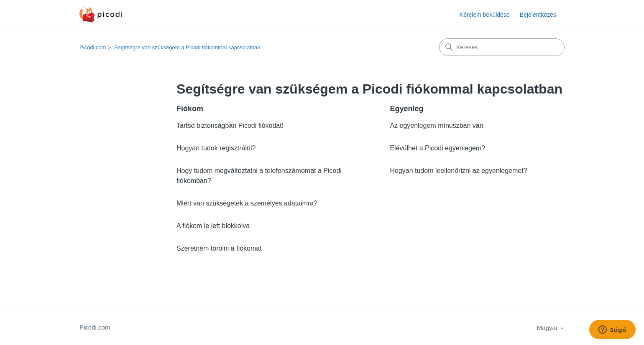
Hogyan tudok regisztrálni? (216, 148)
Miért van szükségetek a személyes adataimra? (247, 203)
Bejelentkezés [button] (538, 15)
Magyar (551, 328)
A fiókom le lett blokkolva (213, 226)
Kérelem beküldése (485, 15)
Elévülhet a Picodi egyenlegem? (437, 148)
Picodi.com (93, 47)
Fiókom (190, 109)
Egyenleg (406, 109)
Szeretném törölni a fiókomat (219, 248)
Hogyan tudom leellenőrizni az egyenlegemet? (458, 171)
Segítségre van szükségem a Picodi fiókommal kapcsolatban (187, 47)
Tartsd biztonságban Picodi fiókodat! (230, 126)
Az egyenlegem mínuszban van (436, 126)
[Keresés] (502, 47)
